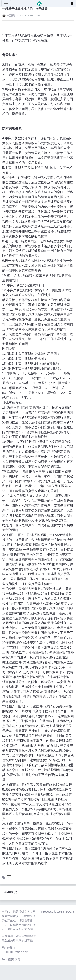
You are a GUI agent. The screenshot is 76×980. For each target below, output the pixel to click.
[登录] (72, 3)
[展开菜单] (6, 3)
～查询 (11, 15)
